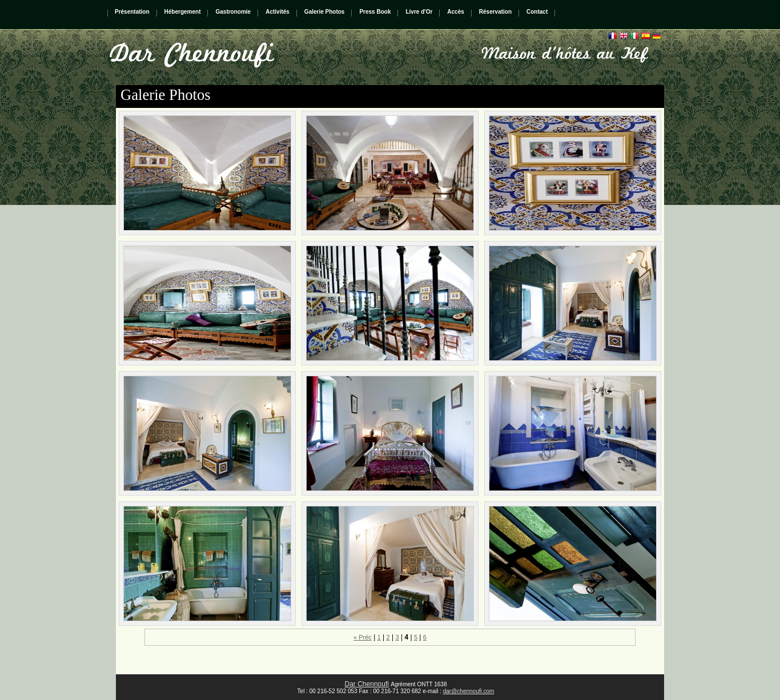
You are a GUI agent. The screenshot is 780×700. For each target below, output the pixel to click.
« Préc (363, 637)
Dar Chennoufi (367, 684)
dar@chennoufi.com (469, 691)
